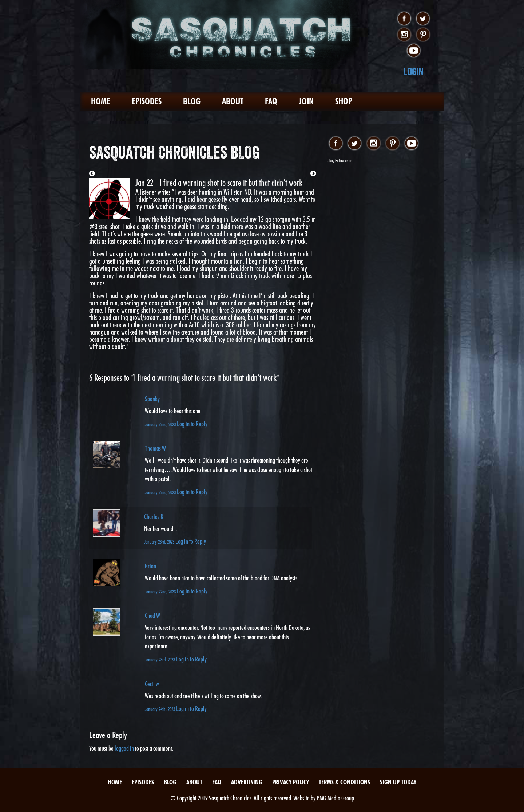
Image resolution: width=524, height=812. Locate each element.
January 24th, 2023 (160, 709)
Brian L (152, 566)
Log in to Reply (192, 424)
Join (306, 101)
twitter (423, 19)
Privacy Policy (291, 782)
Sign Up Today (398, 782)
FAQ (271, 101)
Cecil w (152, 684)
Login (414, 71)
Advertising (247, 782)
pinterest (423, 35)
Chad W (152, 615)
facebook (404, 19)
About (233, 101)
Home (101, 101)
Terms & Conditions (344, 782)
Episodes (147, 101)
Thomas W (155, 448)
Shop (344, 101)
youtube (414, 51)
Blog (192, 101)
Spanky (152, 399)
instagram (404, 35)
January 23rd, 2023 (160, 542)
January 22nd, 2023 (161, 424)
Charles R (154, 517)
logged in (124, 748)
